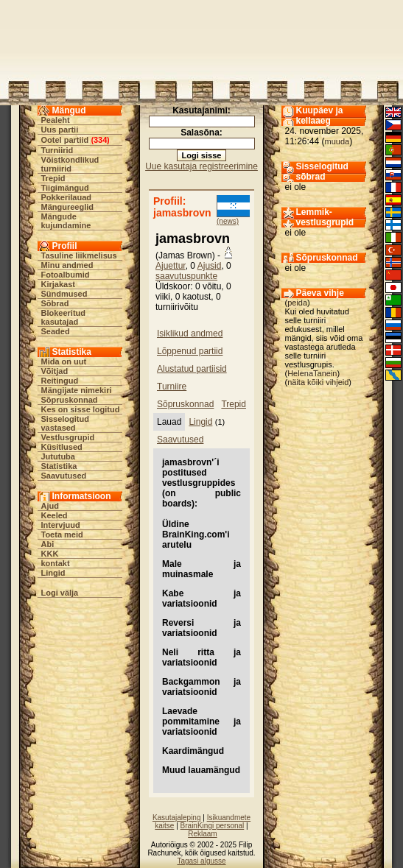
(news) (228, 221)
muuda (337, 141)
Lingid (53, 573)
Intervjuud (61, 525)
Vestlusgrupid (68, 437)
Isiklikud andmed (190, 334)
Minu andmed (67, 265)
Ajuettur (171, 266)
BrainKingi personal (213, 826)
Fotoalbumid (66, 275)
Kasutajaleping (177, 818)
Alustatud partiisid (192, 369)
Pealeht (56, 120)
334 (100, 140)
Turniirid (57, 150)
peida (297, 303)
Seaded (56, 331)
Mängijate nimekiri (77, 390)
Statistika (59, 466)
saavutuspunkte (186, 276)
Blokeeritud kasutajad (64, 317)
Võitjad (55, 371)
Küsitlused (62, 447)
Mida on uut (64, 361)
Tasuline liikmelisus (79, 255)
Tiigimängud (65, 188)
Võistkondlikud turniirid (70, 164)
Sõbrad (55, 303)
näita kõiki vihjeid (318, 382)
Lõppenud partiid (190, 351)
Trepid (53, 178)
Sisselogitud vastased (65, 423)
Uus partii (60, 130)
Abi (48, 544)
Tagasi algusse (201, 861)
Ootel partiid (65, 140)
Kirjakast (58, 284)
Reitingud (60, 381)
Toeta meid (62, 534)
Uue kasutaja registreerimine (201, 166)
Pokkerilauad (66, 197)
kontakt (56, 563)
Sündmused (64, 294)
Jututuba (58, 456)
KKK (50, 554)
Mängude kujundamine (66, 221)
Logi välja (60, 593)
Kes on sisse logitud (81, 409)
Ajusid (210, 266)
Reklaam (202, 834)
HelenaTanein (312, 373)
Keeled (55, 515)
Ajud (50, 506)
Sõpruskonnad (70, 400)
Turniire (172, 387)
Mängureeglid (68, 207)
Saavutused (64, 476)
